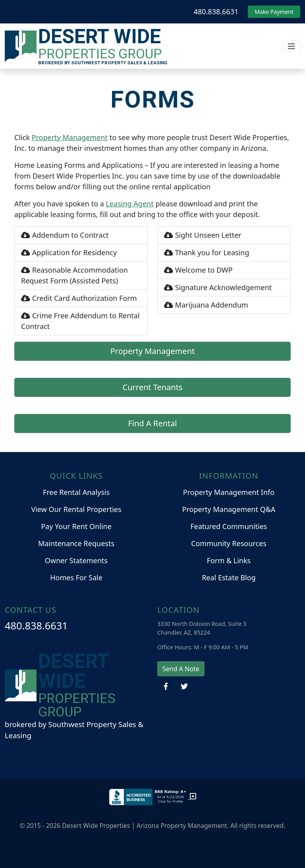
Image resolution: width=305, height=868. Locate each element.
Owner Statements (76, 560)
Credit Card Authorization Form (79, 298)
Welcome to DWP (198, 270)
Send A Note (181, 669)
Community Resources (229, 543)
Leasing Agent (130, 204)
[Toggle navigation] (291, 46)
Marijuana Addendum (206, 305)
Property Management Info (229, 492)
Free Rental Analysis (76, 492)
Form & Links (229, 560)
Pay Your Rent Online (76, 526)
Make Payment (274, 12)
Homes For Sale (76, 577)
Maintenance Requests (76, 543)
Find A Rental (152, 423)
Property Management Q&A (229, 509)
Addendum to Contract (65, 235)
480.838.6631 (216, 12)
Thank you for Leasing (207, 252)
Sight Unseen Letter (203, 235)
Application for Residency (69, 252)
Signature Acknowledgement (218, 287)
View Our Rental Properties (76, 509)
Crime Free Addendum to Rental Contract (80, 321)
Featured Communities (229, 526)
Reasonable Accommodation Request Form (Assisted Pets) (74, 275)
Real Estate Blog (229, 577)
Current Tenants (153, 387)
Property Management (70, 137)
